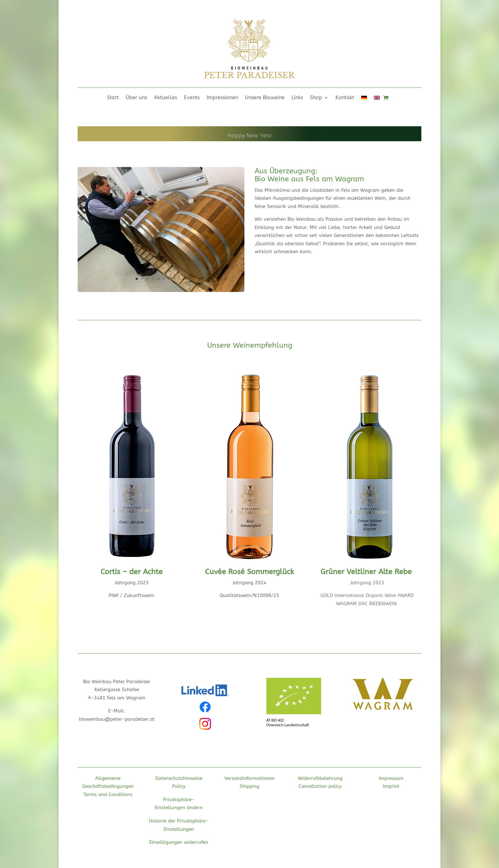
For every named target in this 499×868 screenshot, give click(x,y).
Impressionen (222, 98)
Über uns (136, 98)
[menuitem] (364, 99)
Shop (316, 98)
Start (113, 98)
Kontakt (345, 98)
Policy (179, 786)
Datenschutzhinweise (179, 778)
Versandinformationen (250, 778)
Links (297, 98)
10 (185, 279)
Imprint (391, 786)
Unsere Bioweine (265, 98)
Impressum (391, 778)
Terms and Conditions (108, 795)
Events (192, 98)
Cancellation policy (320, 786)
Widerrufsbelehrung (320, 778)
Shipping (250, 786)
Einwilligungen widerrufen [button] (179, 842)
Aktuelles (165, 98)
